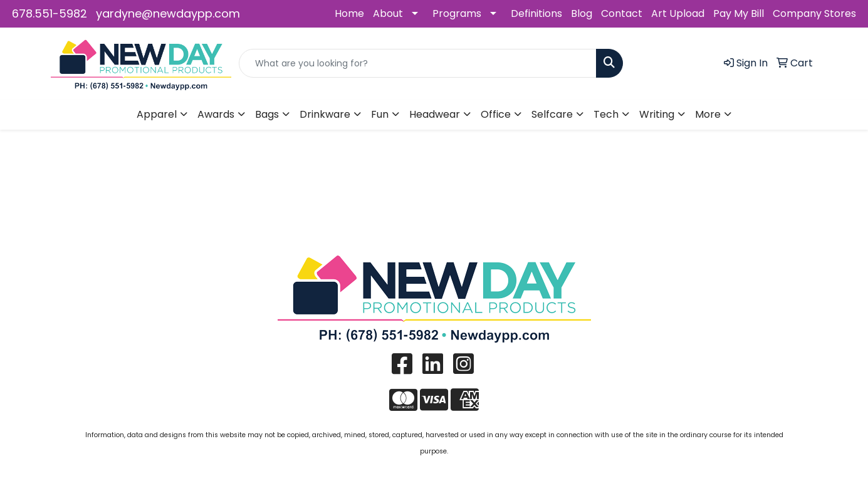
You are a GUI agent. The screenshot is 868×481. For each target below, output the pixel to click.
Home (349, 13)
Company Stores (814, 13)
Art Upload (678, 13)
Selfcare (552, 114)
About (388, 13)
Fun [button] (380, 114)
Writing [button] (657, 114)
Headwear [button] (435, 114)
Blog (582, 13)
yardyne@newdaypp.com (168, 13)
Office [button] (496, 114)
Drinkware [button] (325, 114)
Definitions (536, 13)
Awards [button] (216, 114)
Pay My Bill (739, 13)
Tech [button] (606, 114)
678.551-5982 (50, 13)
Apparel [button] (157, 114)
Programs (457, 13)
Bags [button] (267, 114)
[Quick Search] (418, 63)
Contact (622, 13)
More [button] (708, 114)
